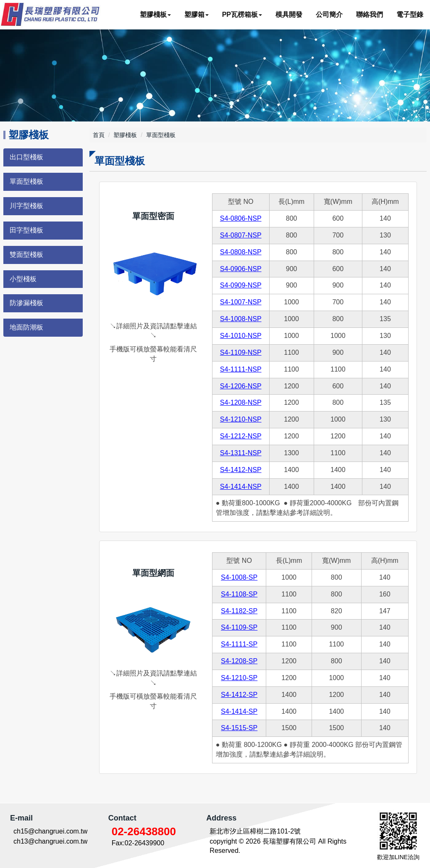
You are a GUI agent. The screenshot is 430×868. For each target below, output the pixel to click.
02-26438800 (144, 831)
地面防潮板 (26, 327)
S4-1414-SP (239, 711)
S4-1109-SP (239, 627)
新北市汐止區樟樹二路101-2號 (255, 831)
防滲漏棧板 (26, 303)
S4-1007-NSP (241, 302)
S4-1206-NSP (241, 386)
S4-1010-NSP (241, 336)
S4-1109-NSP (241, 352)
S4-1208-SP (239, 661)
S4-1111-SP (239, 644)
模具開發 (289, 15)
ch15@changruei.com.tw (50, 831)
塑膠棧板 (125, 135)
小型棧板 (23, 279)
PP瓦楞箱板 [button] (242, 15)
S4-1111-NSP (241, 369)
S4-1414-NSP (241, 487)
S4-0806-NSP (241, 218)
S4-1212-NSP (241, 436)
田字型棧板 (26, 230)
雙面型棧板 (26, 255)
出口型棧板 (26, 157)
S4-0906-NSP (241, 269)
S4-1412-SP (239, 695)
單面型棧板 (26, 181)
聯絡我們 (370, 15)
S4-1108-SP (239, 594)
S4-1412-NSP (241, 470)
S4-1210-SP (239, 678)
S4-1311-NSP (241, 453)
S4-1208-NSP (241, 402)
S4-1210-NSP (241, 419)
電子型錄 (410, 15)
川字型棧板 (26, 206)
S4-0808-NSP (241, 252)
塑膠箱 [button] (197, 15)
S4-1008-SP (239, 577)
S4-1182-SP (239, 611)
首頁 (99, 135)
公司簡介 (329, 15)
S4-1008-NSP (241, 319)
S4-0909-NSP (241, 285)
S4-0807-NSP (241, 235)
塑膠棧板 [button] (155, 15)
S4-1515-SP (239, 728)
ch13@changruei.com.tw (50, 841)
